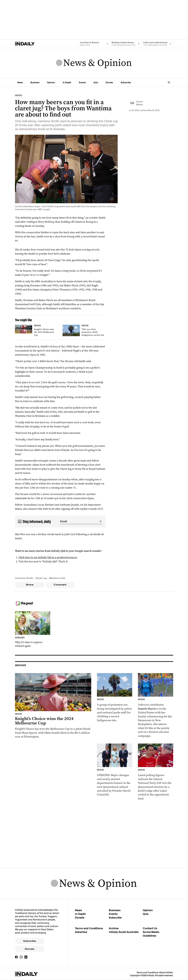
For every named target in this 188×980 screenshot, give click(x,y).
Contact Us (150, 928)
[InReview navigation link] (94, 44)
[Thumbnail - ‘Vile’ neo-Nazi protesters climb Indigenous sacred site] (84, 331)
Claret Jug (41, 578)
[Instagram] (21, 957)
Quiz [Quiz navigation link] (96, 82)
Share (30, 585)
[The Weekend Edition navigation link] (126, 44)
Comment (60, 585)
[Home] (31, 44)
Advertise (81, 932)
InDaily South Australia (124, 932)
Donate (30, 949)
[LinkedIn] (26, 957)
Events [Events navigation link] (82, 82)
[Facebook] (16, 957)
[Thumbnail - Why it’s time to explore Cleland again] (33, 630)
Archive (114, 928)
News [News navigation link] (20, 82)
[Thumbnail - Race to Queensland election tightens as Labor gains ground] (156, 772)
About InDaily (166, 972)
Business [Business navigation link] (35, 82)
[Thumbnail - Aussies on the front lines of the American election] (156, 705)
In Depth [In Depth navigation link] (67, 82)
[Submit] (100, 521)
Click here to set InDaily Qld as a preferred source (48, 557)
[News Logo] (94, 63)
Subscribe (30, 941)
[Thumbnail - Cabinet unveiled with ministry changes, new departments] (115, 770)
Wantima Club (57, 578)
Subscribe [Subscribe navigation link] (126, 82)
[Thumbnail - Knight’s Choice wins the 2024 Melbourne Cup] (36, 331)
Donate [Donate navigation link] (109, 82)
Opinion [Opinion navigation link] (51, 82)
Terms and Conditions (89, 928)
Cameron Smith (24, 578)
